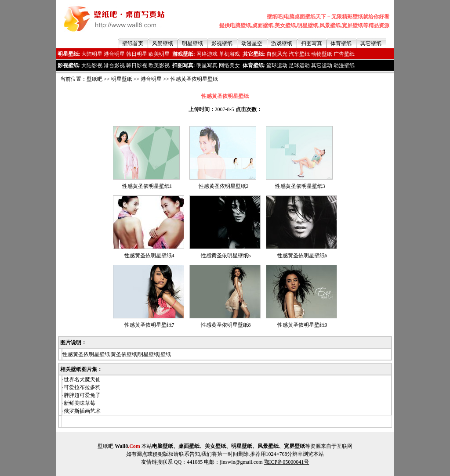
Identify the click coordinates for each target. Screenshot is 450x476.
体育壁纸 (341, 43)
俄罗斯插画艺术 (82, 411)
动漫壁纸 (344, 65)
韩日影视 (137, 65)
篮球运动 (277, 65)
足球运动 (299, 65)
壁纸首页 (133, 43)
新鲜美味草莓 (80, 403)
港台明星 (114, 54)
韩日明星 (137, 54)
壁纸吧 (94, 79)
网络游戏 (207, 54)
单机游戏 (229, 54)
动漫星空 (252, 43)
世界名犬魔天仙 (82, 379)
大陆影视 (92, 65)
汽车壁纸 (299, 54)
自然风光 (277, 54)
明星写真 (207, 65)
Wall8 (127, 446)
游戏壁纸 (282, 43)
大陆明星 (92, 54)
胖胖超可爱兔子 (82, 395)
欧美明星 (159, 54)
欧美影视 (159, 65)
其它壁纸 (371, 43)
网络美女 (229, 65)
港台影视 (114, 65)
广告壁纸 (344, 54)
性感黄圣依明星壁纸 (194, 79)
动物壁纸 (322, 54)
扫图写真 (312, 43)
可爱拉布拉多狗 (82, 387)
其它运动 (322, 65)
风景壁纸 (163, 43)
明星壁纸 (192, 43)
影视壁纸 (222, 43)
